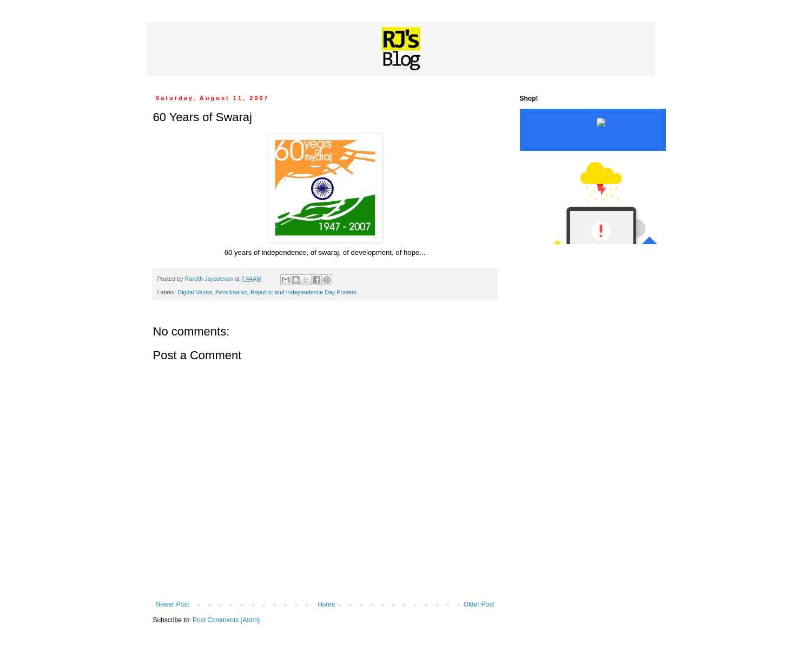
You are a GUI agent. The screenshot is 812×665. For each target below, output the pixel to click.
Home (326, 604)
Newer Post (173, 604)
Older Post (479, 604)
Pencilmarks (231, 292)
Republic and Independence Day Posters (303, 292)
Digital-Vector (195, 292)
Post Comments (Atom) (226, 620)
